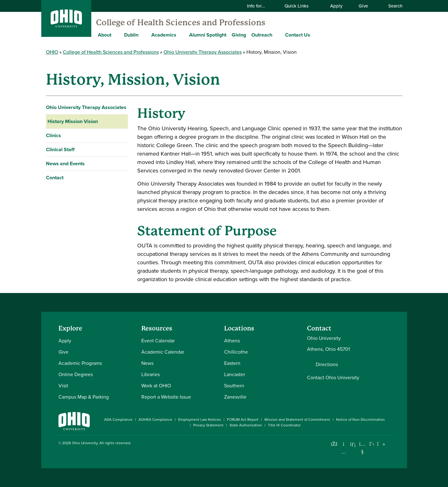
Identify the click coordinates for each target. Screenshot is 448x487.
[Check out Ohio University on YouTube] (362, 448)
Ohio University (85, 443)
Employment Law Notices (200, 420)
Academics (164, 35)
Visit (63, 386)
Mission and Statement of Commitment (297, 420)
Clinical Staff (60, 149)
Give (363, 6)
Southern (234, 386)
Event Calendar (158, 341)
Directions (327, 365)
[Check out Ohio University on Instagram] (344, 452)
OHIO (52, 52)
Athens (232, 341)
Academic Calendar (163, 352)
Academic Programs (80, 363)
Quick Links (300, 6)
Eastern (232, 363)
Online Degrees (76, 374)
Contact (55, 178)
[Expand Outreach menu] (277, 35)
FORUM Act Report (243, 420)
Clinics (53, 135)
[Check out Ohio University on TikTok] (381, 444)
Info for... (260, 6)
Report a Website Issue (166, 397)
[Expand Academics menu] (181, 35)
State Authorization (246, 425)
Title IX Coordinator (284, 425)
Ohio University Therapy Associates (203, 52)
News (147, 363)
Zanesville (235, 397)
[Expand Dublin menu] (143, 35)
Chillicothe (236, 352)
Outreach (262, 35)
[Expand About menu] (116, 35)
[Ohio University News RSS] (391, 444)
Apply (336, 6)
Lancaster (235, 374)
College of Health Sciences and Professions (181, 22)
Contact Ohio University (333, 378)
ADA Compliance (118, 420)
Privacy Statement (208, 425)
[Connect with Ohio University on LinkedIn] (353, 444)
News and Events (65, 164)
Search (392, 6)
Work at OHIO (156, 386)
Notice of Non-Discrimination (360, 420)
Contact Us (298, 35)
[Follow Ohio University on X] (372, 444)
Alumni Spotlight (208, 35)
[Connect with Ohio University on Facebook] (334, 444)
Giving (239, 35)
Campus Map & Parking (84, 397)
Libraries (151, 374)
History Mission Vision (73, 121)
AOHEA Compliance (155, 420)
